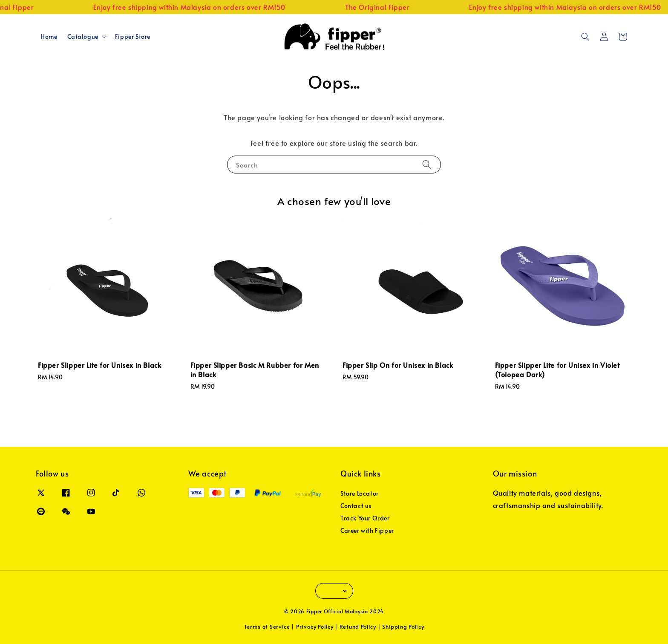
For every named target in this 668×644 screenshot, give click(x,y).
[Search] (427, 164)
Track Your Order (365, 518)
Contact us (356, 506)
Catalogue (83, 37)
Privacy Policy (315, 627)
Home (49, 36)
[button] (585, 37)
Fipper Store (133, 36)
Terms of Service (267, 627)
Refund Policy (358, 627)
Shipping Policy (403, 627)
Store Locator (360, 494)
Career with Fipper (367, 530)
